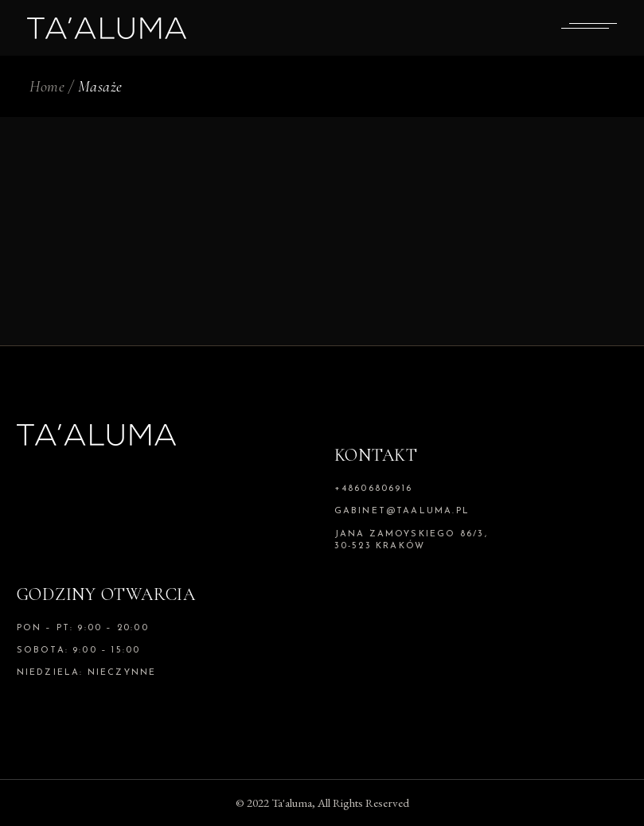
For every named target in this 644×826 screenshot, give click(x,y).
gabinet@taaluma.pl (402, 511)
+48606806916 (373, 489)
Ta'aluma (292, 803)
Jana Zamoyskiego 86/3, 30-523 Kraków (411, 540)
